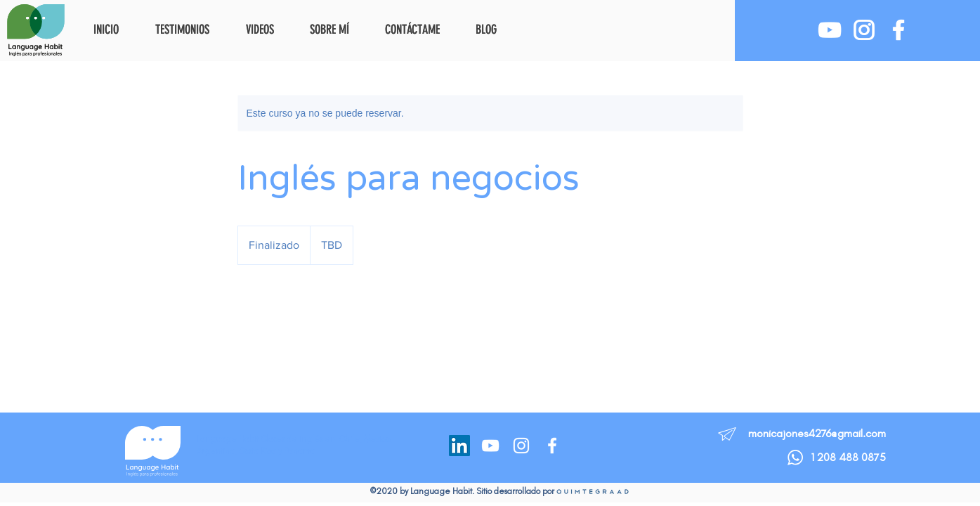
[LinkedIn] (459, 446)
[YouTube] (490, 446)
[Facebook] (552, 446)
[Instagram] (521, 446)
